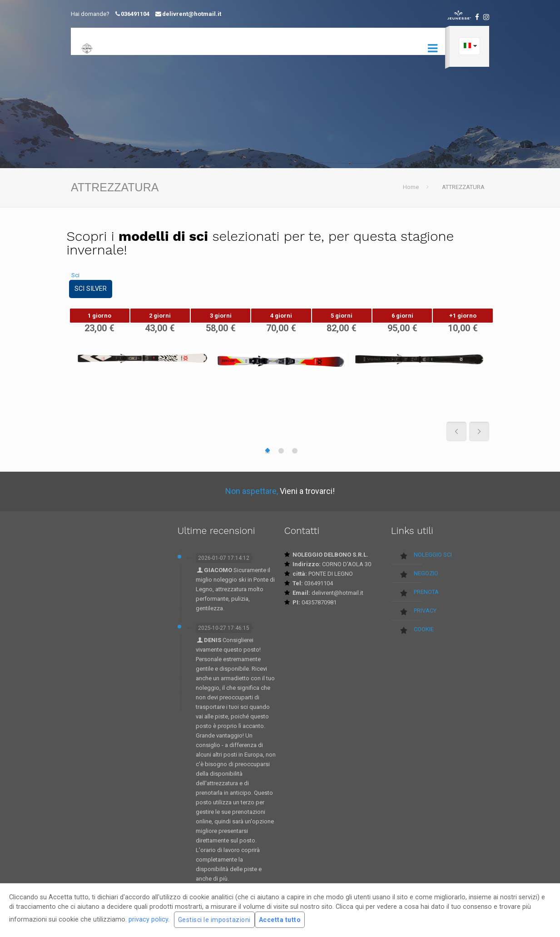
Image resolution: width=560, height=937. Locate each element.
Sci (75, 275)
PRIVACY (425, 611)
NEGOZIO (426, 573)
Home (411, 187)
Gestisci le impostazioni (214, 920)
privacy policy (148, 919)
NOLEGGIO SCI (433, 555)
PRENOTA (426, 592)
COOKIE (424, 629)
